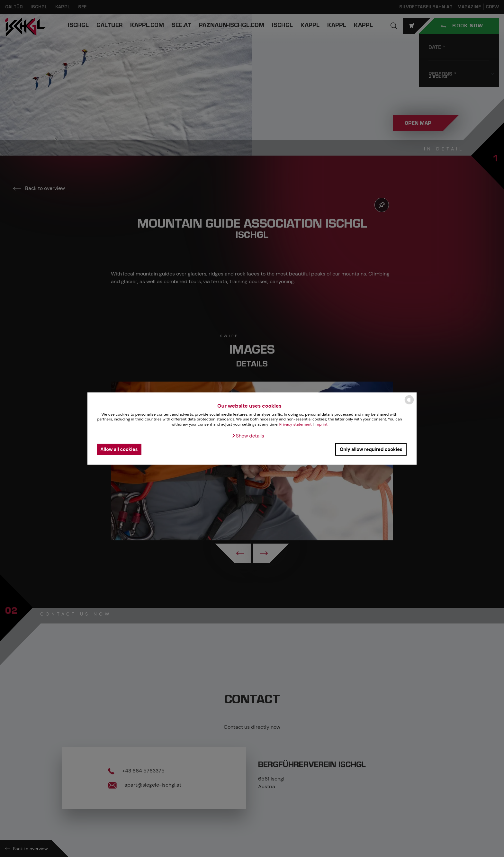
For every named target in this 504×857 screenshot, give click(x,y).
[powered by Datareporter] (409, 404)
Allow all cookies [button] (119, 449)
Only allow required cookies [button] (371, 449)
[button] (248, 436)
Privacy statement (296, 424)
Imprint (321, 424)
